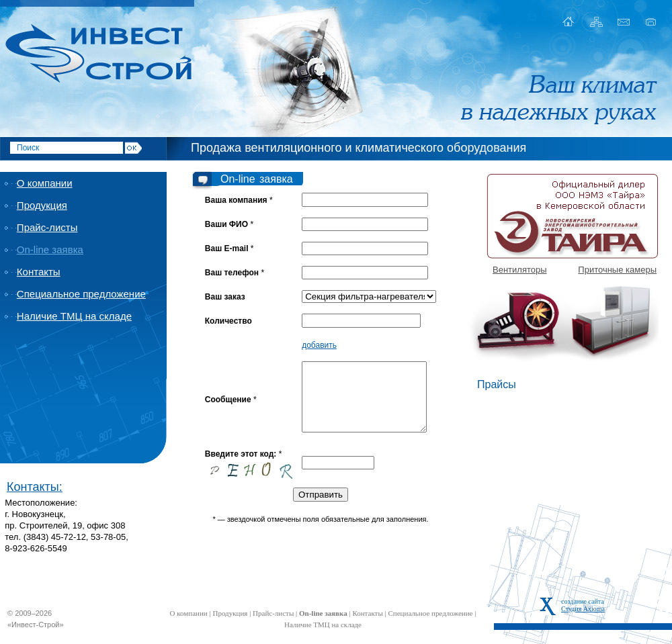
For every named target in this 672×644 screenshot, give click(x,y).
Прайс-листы (47, 227)
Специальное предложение (81, 294)
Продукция (42, 205)
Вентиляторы (520, 270)
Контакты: (35, 487)
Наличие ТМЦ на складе (74, 316)
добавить (319, 345)
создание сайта (583, 601)
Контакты (39, 272)
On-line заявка (50, 249)
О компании (45, 183)
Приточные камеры (617, 270)
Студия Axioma (583, 609)
